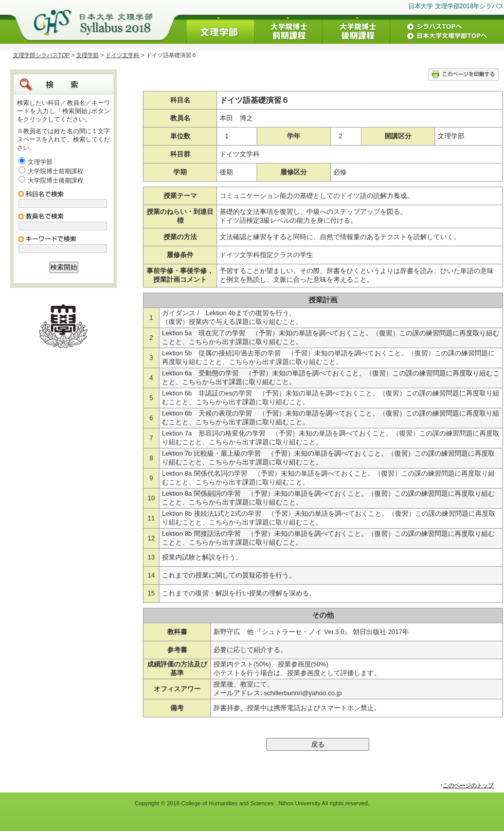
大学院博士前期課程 (56, 171)
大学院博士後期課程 (56, 180)
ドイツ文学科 (122, 55)
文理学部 (87, 55)
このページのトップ (468, 785)
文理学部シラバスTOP (41, 55)
